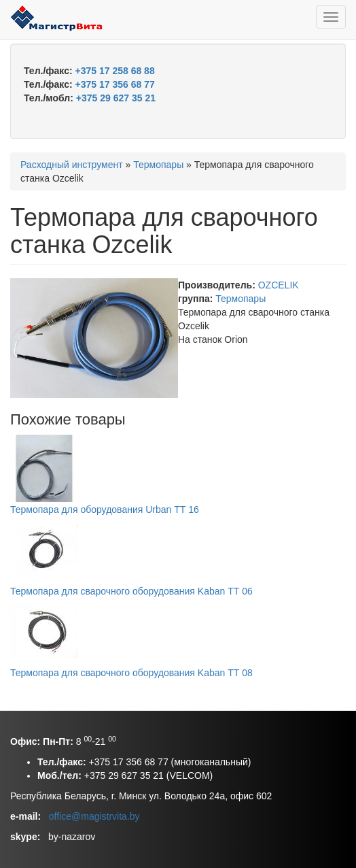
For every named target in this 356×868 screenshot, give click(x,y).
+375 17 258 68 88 (115, 71)
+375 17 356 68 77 (115, 84)
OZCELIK (279, 285)
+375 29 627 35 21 (116, 98)
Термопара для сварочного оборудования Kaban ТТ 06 (131, 591)
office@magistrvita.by (94, 816)
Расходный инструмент (72, 165)
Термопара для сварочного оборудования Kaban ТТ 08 (131, 673)
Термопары (158, 165)
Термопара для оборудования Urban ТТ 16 (105, 510)
